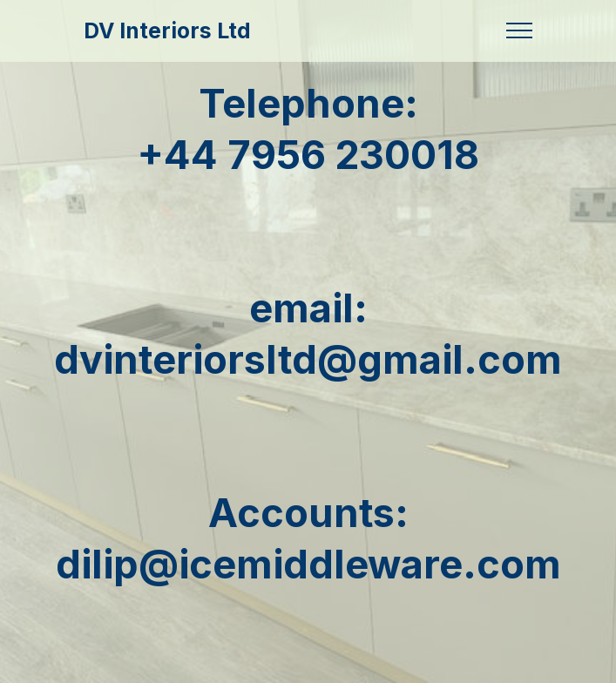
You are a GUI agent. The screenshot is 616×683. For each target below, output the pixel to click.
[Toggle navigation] (520, 30)
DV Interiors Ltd (167, 31)
